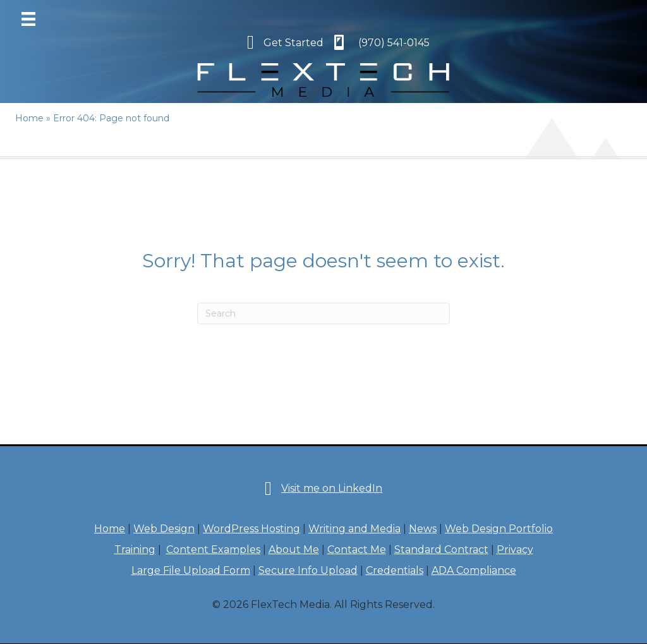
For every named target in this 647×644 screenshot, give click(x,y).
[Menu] (28, 19)
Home (110, 529)
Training (135, 550)
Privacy (515, 550)
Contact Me (357, 550)
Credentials (395, 570)
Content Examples (213, 550)
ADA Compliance (474, 570)
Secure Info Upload (308, 570)
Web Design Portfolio (499, 529)
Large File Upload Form (191, 570)
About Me (294, 550)
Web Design (164, 529)
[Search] (323, 313)
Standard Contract (441, 550)
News (423, 529)
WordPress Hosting (251, 529)
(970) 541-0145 (394, 43)
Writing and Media (354, 529)
